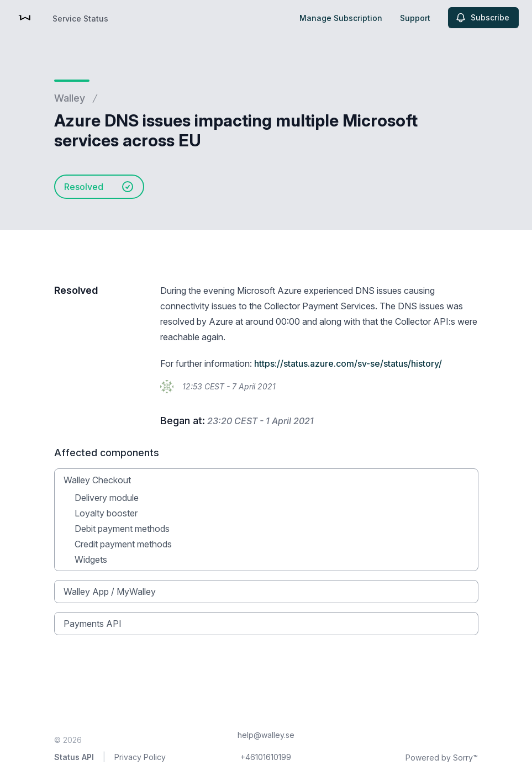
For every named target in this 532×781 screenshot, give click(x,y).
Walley (70, 98)
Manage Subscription (341, 18)
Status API (74, 757)
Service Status (80, 19)
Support (415, 18)
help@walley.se (266, 735)
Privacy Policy (140, 757)
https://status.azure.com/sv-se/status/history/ (348, 363)
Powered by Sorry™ (442, 758)
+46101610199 (266, 757)
